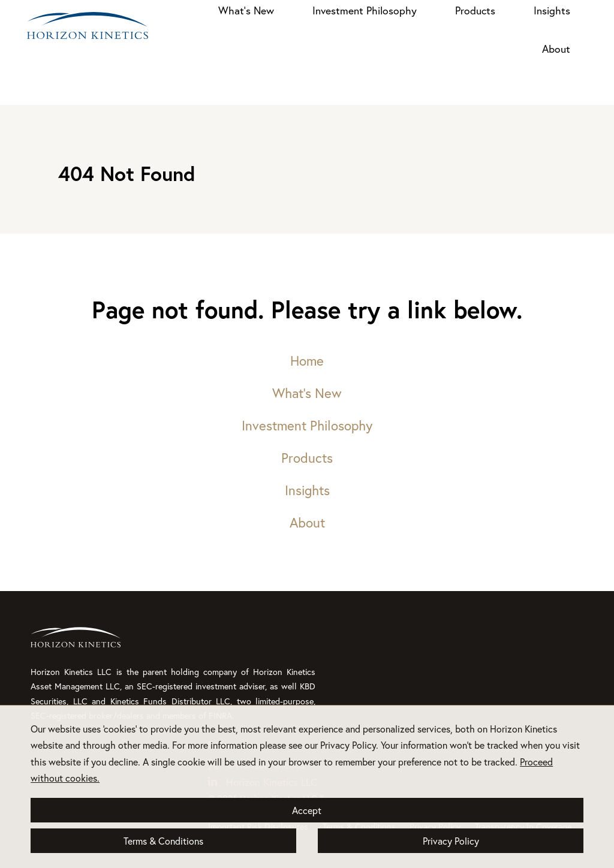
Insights (552, 10)
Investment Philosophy (365, 10)
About (556, 49)
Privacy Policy (451, 841)
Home (307, 361)
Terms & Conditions (163, 841)
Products (475, 10)
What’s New (246, 10)
